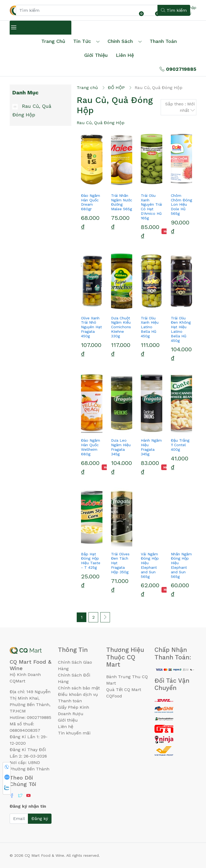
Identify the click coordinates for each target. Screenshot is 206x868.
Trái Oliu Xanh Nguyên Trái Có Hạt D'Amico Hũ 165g (151, 207)
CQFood (114, 696)
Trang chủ (53, 41)
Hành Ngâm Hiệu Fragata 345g (151, 447)
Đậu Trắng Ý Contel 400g (180, 445)
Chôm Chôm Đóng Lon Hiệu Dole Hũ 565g (181, 204)
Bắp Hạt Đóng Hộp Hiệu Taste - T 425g (91, 561)
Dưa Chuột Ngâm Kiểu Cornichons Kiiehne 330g (121, 327)
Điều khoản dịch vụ (78, 694)
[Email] (19, 819)
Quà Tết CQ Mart (124, 690)
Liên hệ (125, 55)
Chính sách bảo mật (79, 688)
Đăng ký (40, 819)
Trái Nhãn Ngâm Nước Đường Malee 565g (122, 202)
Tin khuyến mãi (74, 733)
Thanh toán (70, 701)
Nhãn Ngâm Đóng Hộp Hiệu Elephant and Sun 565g (181, 565)
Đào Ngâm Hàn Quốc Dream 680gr (91, 202)
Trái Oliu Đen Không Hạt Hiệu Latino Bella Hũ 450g (181, 329)
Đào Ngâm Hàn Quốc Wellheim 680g (91, 447)
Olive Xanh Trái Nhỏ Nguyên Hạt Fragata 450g (91, 327)
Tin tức (82, 41)
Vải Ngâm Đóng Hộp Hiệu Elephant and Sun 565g (150, 565)
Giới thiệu (68, 720)
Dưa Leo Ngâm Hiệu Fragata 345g (121, 447)
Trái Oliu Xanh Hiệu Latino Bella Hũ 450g (150, 327)
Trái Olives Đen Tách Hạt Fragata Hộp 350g (120, 563)
